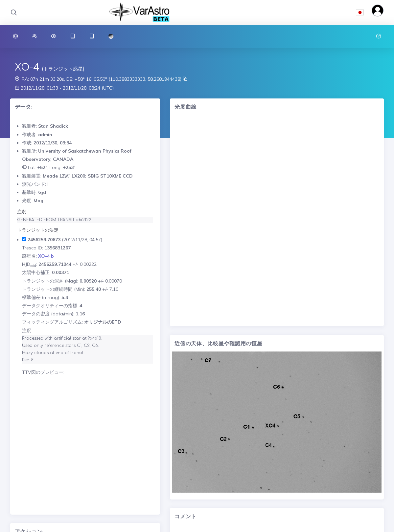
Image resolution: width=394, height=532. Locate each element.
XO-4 (27, 68)
